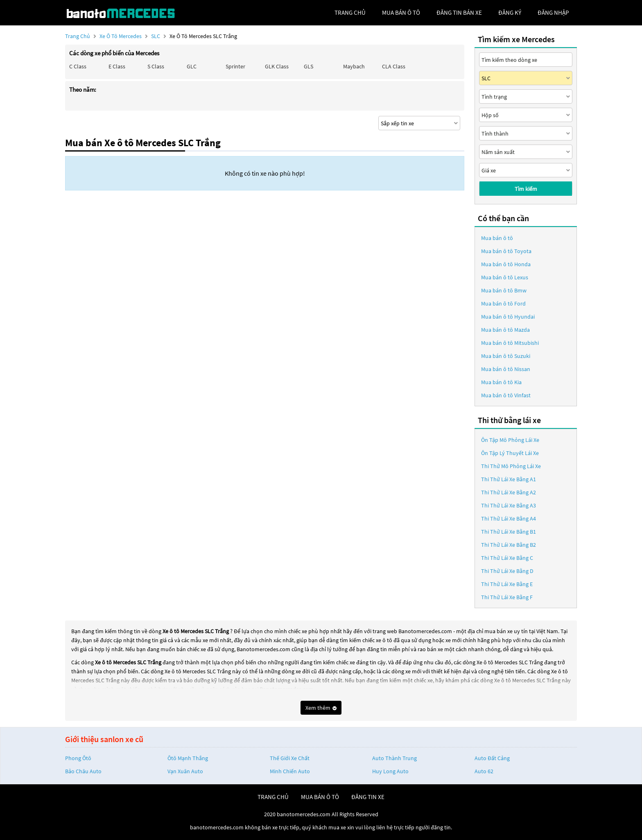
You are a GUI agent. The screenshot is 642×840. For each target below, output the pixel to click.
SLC (156, 36)
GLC (192, 66)
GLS (309, 66)
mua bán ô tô (401, 12)
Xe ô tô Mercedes (121, 36)
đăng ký (510, 12)
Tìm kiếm (526, 189)
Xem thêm (321, 708)
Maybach (354, 66)
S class (156, 66)
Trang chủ (78, 36)
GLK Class (277, 66)
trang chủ (350, 12)
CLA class (394, 66)
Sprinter (235, 66)
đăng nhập (553, 12)
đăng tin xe (368, 797)
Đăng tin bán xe (459, 12)
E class (117, 66)
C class (78, 66)
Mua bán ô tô (497, 238)
